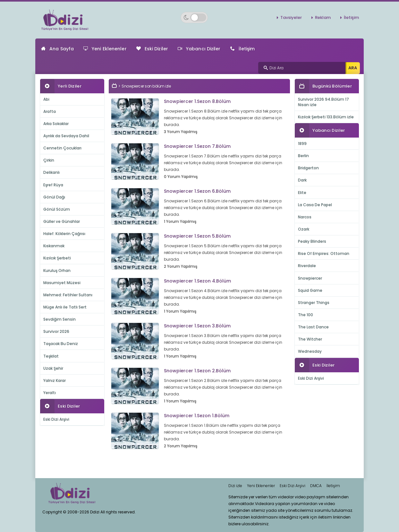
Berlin (303, 156)
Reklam (323, 17)
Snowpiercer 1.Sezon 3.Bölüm (197, 326)
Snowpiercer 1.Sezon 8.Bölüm (197, 101)
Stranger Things (314, 303)
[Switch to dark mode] (194, 17)
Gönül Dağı (54, 197)
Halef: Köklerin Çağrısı (64, 234)
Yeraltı (50, 393)
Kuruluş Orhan (57, 270)
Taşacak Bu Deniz (61, 344)
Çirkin (49, 160)
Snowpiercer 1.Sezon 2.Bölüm (197, 371)
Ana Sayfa (57, 49)
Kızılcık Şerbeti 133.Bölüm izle (326, 117)
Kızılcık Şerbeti (57, 258)
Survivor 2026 (56, 331)
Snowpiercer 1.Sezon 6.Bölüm (197, 191)
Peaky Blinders (312, 241)
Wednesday (310, 351)
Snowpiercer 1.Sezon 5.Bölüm (197, 236)
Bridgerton (308, 168)
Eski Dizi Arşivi (56, 419)
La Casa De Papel (315, 205)
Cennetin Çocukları (62, 148)
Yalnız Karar (55, 380)
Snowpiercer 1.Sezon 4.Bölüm (197, 281)
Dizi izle (235, 486)
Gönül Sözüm (57, 209)
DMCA (316, 486)
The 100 (306, 315)
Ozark (304, 229)
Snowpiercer (310, 278)
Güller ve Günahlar (62, 221)
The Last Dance (313, 327)
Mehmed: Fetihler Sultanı (68, 295)
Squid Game (310, 290)
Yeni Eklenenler (105, 49)
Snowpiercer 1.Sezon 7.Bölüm (197, 146)
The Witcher (310, 339)
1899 (302, 144)
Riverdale (307, 266)
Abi (46, 99)
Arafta (50, 111)
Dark (302, 180)
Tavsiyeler (291, 17)
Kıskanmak (54, 246)
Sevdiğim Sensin (59, 319)
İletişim (351, 17)
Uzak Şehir (53, 368)
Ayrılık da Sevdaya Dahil (66, 136)
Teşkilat (51, 356)
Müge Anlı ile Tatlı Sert (65, 307)
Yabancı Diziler (199, 49)
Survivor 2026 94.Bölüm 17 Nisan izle (323, 102)
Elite (302, 193)
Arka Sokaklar (56, 124)
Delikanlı (51, 172)
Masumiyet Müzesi (62, 283)
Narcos (305, 217)
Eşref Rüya (53, 185)
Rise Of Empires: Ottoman (324, 253)
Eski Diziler (152, 49)
